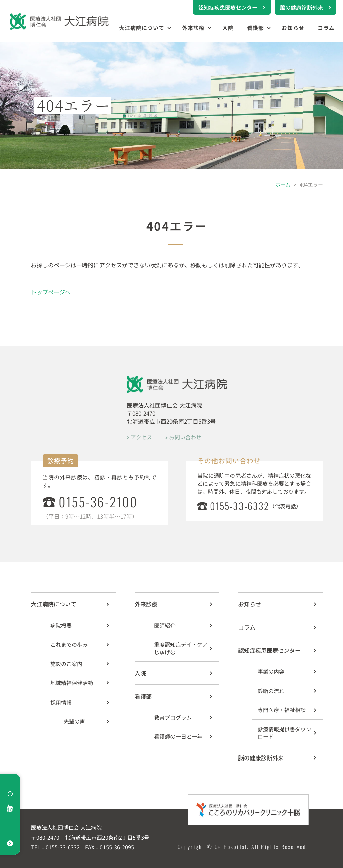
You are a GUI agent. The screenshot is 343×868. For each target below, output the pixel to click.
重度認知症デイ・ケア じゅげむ (181, 648)
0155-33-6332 (240, 506)
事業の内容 (271, 671)
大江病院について (142, 28)
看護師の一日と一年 (178, 736)
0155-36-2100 (98, 502)
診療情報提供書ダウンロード (284, 733)
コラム (326, 28)
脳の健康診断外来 (301, 7)
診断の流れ (271, 691)
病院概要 (61, 625)
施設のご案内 (66, 664)
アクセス (141, 437)
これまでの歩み (69, 644)
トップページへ (51, 292)
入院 (228, 28)
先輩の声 (74, 721)
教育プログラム (173, 717)
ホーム (283, 184)
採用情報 (61, 702)
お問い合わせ (185, 437)
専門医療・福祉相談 (282, 710)
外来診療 (193, 28)
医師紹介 (165, 625)
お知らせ (293, 28)
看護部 (255, 28)
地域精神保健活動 (72, 683)
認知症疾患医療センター (228, 7)
